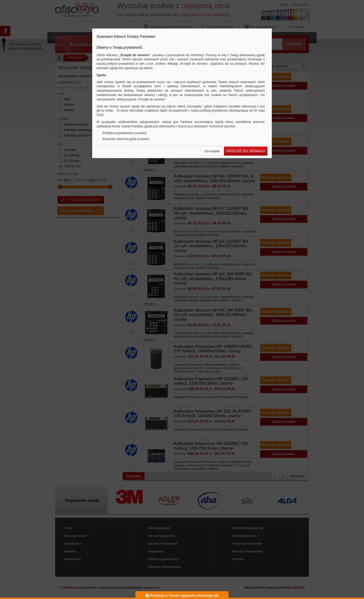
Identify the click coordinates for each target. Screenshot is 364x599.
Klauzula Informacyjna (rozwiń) (126, 139)
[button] (212, 151)
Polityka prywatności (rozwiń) (125, 133)
